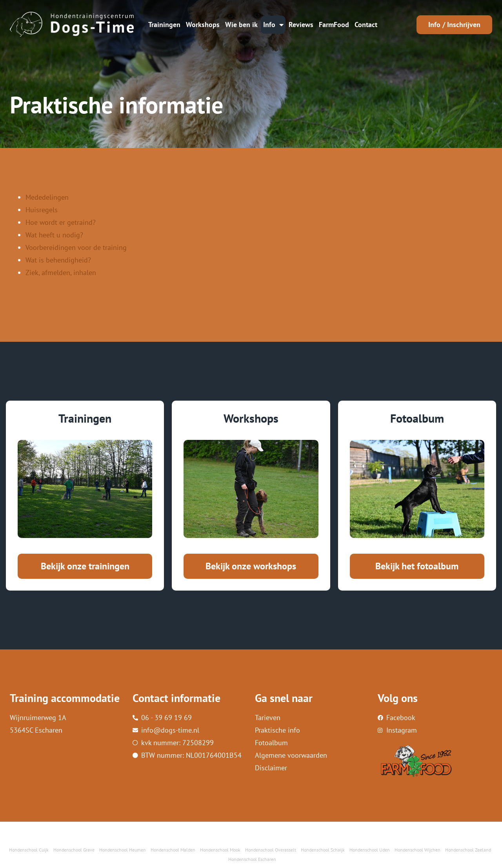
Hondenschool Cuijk (29, 850)
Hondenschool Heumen (123, 850)
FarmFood (334, 25)
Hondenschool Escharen (252, 859)
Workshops (203, 25)
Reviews (301, 25)
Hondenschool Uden (370, 850)
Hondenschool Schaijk (323, 850)
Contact (366, 25)
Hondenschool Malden (173, 850)
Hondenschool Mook (220, 850)
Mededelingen (47, 197)
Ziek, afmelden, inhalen (61, 273)
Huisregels (42, 210)
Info (273, 25)
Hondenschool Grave (74, 850)
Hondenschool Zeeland (468, 850)
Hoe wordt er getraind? (61, 222)
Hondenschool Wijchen (417, 850)
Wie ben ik (241, 25)
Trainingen (164, 25)
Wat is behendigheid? (58, 260)
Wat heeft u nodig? (54, 235)
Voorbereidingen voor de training (76, 247)
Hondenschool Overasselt (271, 850)
